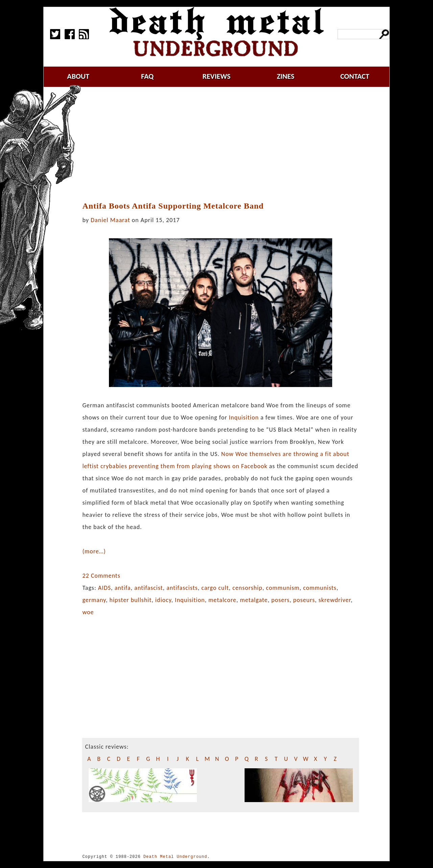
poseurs (304, 600)
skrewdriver (335, 600)
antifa (123, 588)
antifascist (149, 588)
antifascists (182, 588)
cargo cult (215, 588)
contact (355, 76)
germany (94, 600)
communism (283, 588)
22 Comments (101, 576)
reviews (217, 76)
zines (286, 76)
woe (88, 612)
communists (320, 588)
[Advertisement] (225, 144)
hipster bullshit (131, 600)
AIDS (105, 588)
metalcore (222, 600)
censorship (247, 588)
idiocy (163, 600)
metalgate (254, 600)
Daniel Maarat (110, 220)
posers (280, 600)
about (78, 76)
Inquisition (244, 417)
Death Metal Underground (175, 857)
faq (147, 76)
